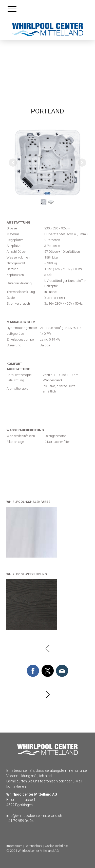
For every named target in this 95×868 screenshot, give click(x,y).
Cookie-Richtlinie (56, 846)
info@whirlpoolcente (23, 816)
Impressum (14, 846)
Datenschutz (34, 846)
